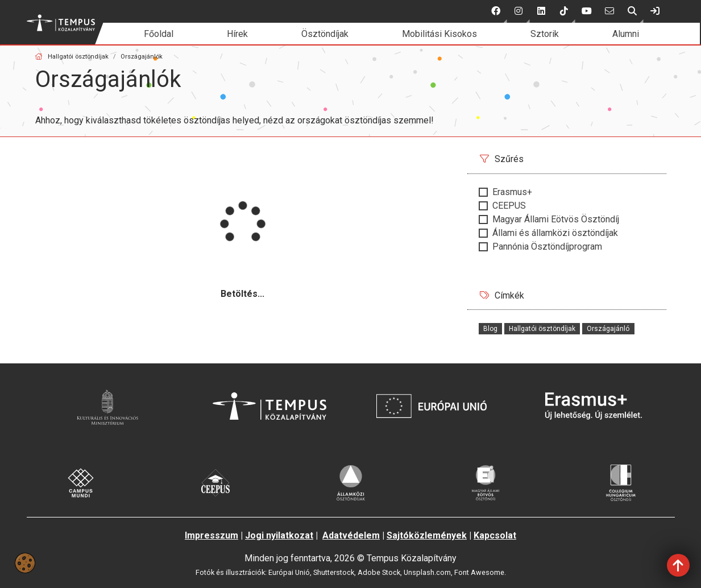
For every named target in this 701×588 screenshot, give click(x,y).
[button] (496, 11)
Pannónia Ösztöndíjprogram (547, 247)
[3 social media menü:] (541, 11)
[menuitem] (159, 34)
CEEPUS (509, 206)
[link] (655, 11)
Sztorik (545, 34)
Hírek (237, 34)
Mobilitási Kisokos (439, 34)
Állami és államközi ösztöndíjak (555, 233)
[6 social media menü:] (609, 11)
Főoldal (159, 34)
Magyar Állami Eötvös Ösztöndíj (556, 219)
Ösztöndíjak (325, 34)
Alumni (626, 34)
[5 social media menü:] (587, 11)
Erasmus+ (512, 192)
